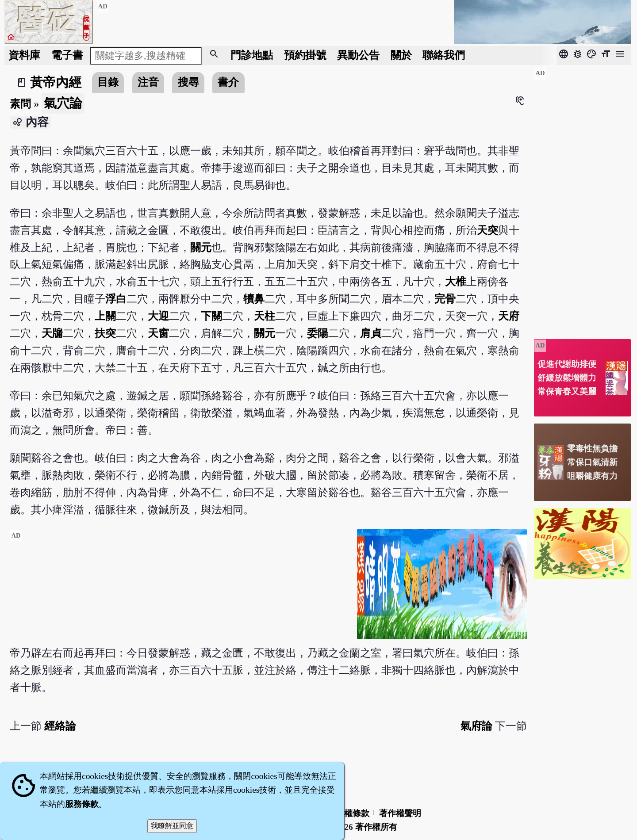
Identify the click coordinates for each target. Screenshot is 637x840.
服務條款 (82, 804)
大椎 (456, 281)
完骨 (445, 299)
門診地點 (252, 55)
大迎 (158, 316)
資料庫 (24, 55)
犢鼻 (254, 299)
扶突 (105, 333)
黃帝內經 (56, 82)
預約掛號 (305, 55)
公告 (358, 55)
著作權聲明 (400, 813)
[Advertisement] (180, 591)
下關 (211, 316)
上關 (105, 316)
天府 (509, 316)
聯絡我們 (444, 55)
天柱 (265, 316)
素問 (20, 104)
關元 (201, 247)
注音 (148, 82)
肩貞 (371, 333)
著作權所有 (376, 827)
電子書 (67, 55)
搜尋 (188, 82)
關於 (401, 55)
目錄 (108, 82)
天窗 (158, 333)
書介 (228, 82)
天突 (487, 230)
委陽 (318, 333)
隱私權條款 (348, 813)
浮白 (116, 299)
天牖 (52, 333)
